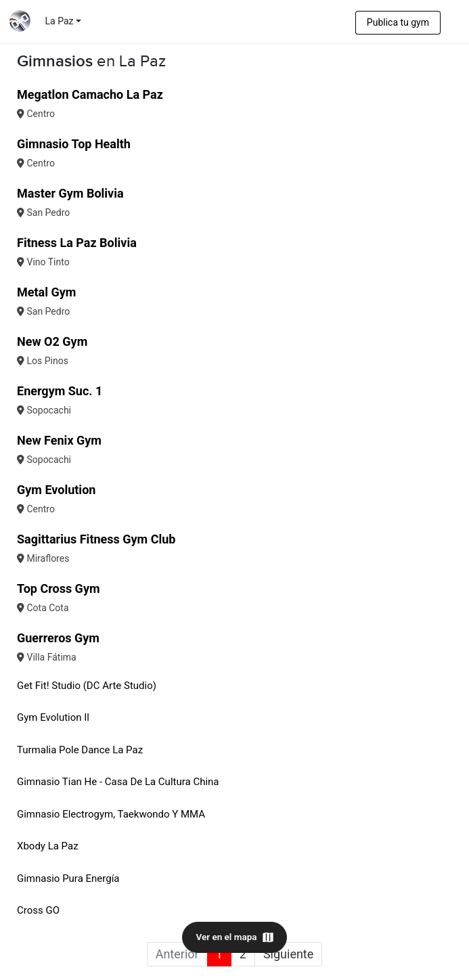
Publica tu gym (398, 22)
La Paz (60, 21)
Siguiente (288, 954)
